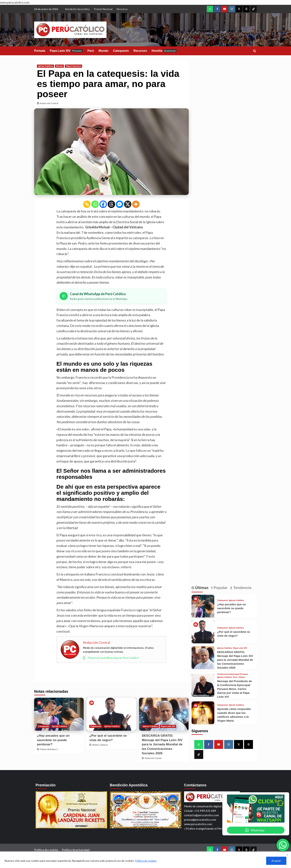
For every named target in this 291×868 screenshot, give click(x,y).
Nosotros (122, 9)
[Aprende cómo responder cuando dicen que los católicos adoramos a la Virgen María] (203, 713)
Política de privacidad (76, 850)
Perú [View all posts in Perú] (235, 677)
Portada (40, 51)
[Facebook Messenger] (120, 204)
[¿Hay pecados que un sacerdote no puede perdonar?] (59, 714)
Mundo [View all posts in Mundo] (59, 66)
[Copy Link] (87, 204)
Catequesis (121, 51)
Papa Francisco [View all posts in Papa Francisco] (73, 66)
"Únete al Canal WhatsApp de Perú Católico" (111, 658)
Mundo (103, 51)
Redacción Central (49, 103)
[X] (128, 204)
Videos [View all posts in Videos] (242, 677)
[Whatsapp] (95, 204)
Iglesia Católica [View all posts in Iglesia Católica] (45, 66)
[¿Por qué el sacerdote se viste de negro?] (111, 714)
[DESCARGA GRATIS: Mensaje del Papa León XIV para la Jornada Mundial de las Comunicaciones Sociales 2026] (164, 714)
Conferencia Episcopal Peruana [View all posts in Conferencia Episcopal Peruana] (232, 674)
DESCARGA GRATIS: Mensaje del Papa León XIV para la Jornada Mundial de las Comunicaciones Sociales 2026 (162, 744)
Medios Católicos (100, 745)
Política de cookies (146, 861)
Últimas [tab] (201, 588)
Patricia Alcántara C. (49, 749)
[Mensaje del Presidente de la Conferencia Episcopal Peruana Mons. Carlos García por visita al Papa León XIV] (203, 685)
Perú (91, 51)
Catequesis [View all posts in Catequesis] (44, 726)
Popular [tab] (220, 588)
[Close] (287, 855)
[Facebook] (103, 204)
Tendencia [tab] (242, 588)
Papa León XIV (66, 51)
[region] (145, 860)
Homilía (164, 51)
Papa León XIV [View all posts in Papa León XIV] (168, 726)
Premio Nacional (103, 9)
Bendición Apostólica (77, 9)
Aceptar (276, 861)
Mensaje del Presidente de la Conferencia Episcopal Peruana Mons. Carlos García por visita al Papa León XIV (235, 689)
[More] (136, 204)
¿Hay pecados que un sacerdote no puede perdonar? (53, 740)
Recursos (140, 51)
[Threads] (111, 204)
